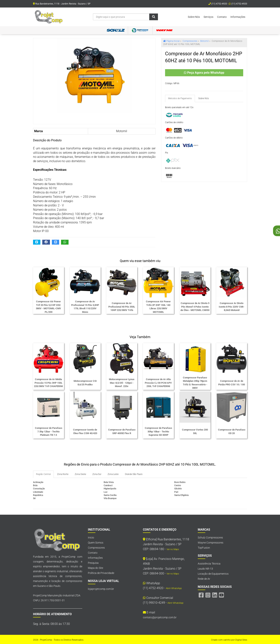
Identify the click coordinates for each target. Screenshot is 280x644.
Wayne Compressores (211, 543)
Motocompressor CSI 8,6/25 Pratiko (85, 383)
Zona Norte (63, 474)
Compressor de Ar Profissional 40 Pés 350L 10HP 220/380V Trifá (122, 307)
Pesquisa (93, 563)
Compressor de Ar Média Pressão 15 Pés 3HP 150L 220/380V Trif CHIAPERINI (48, 383)
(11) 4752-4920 (238, 4)
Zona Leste (113, 474)
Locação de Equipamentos (213, 574)
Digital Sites (241, 640)
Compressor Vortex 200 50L (195, 431)
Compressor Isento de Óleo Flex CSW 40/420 (85, 431)
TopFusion (204, 548)
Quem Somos (96, 543)
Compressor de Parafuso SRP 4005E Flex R (122, 431)
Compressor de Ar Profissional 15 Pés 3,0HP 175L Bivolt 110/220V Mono (85, 307)
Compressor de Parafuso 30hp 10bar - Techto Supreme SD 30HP (158, 431)
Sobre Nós (194, 17)
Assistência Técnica (209, 564)
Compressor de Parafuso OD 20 (232, 431)
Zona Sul (97, 474)
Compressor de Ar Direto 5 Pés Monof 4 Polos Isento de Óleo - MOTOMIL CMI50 (195, 307)
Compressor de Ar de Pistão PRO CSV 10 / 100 (232, 383)
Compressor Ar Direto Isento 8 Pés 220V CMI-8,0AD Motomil (232, 307)
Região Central (43, 474)
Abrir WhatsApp (174, 588)
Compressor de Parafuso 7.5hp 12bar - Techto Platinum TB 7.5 (49, 431)
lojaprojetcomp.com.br (101, 589)
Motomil (122, 131)
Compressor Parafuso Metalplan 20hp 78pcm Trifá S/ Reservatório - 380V (195, 383)
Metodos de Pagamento (180, 98)
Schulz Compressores (210, 538)
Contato (222, 17)
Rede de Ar (204, 579)
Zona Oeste (80, 474)
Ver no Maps (173, 549)
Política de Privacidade (101, 573)
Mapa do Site (95, 568)
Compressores (96, 548)
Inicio (91, 538)
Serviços (208, 17)
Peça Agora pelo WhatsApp (204, 73)
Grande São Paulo (134, 474)
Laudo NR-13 (205, 569)
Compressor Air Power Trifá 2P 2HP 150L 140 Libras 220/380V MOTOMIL (158, 307)
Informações (238, 17)
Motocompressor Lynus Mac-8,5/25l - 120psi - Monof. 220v (122, 383)
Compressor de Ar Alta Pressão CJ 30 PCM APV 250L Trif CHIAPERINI (158, 383)
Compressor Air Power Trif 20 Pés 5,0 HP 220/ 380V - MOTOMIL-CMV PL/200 (48, 307)
